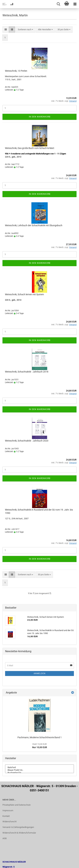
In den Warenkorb (40, 117)
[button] (6, 30)
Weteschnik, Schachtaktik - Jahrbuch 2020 (27, 441)
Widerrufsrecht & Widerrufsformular (19, 833)
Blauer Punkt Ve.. (39, 770)
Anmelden (40, 673)
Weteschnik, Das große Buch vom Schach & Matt (30, 148)
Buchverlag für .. (39, 773)
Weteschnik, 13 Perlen (16, 71)
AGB (5, 838)
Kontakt (6, 816)
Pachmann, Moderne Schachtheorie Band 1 (40, 737)
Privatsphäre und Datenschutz (16, 805)
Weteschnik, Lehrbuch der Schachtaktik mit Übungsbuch (34, 225)
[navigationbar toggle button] (75, 4)
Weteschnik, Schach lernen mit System (24, 294)
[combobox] (25, 30)
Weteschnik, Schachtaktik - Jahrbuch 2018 (27, 372)
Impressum (8, 810)
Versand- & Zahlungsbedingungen (18, 827)
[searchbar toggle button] (58, 4)
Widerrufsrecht (9, 822)
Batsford (39, 767)
